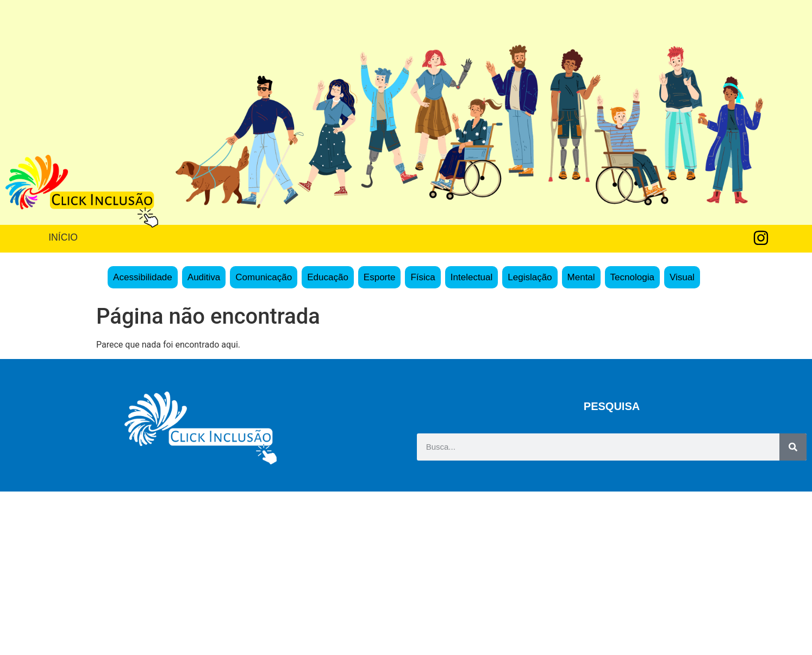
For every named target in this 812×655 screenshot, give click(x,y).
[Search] (793, 447)
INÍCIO (63, 237)
